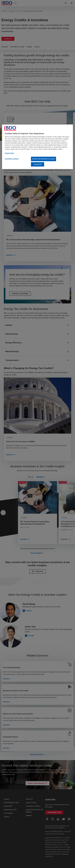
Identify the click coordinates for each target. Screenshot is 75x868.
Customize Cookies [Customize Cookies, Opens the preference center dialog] (12, 159)
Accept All (38, 164)
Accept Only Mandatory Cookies (44, 159)
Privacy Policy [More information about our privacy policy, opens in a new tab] (9, 153)
